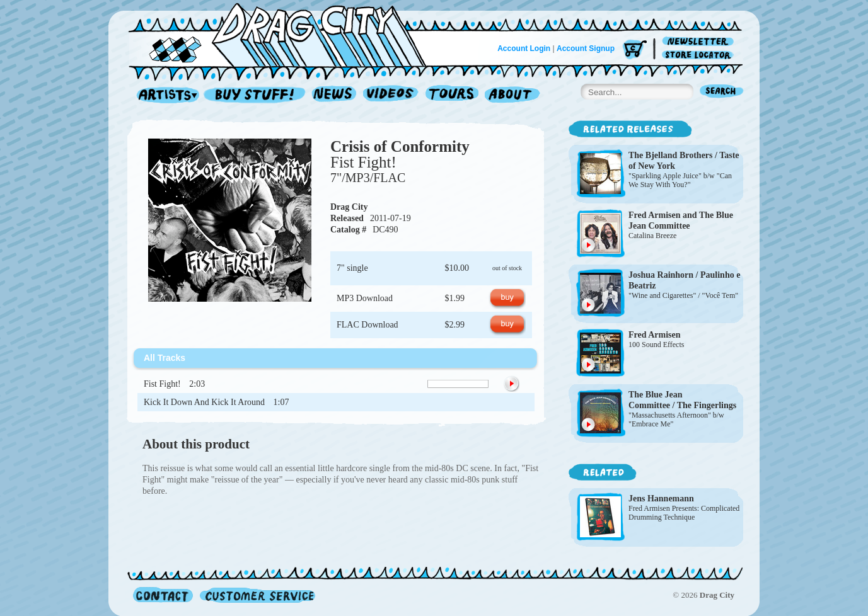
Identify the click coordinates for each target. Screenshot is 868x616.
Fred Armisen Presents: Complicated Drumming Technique (684, 513)
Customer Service (257, 595)
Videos (391, 95)
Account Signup (586, 48)
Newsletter (700, 42)
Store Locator (700, 55)
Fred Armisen (655, 215)
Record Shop (256, 95)
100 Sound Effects (656, 345)
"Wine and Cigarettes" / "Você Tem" (683, 295)
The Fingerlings (707, 405)
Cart (635, 50)
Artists (165, 95)
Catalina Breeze (652, 236)
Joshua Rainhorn (661, 275)
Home (285, 34)
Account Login (524, 48)
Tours (452, 95)
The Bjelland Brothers (671, 155)
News (335, 95)
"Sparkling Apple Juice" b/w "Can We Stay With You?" (680, 180)
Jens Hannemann (661, 499)
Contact (163, 595)
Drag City (349, 207)
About (512, 95)
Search (722, 92)
